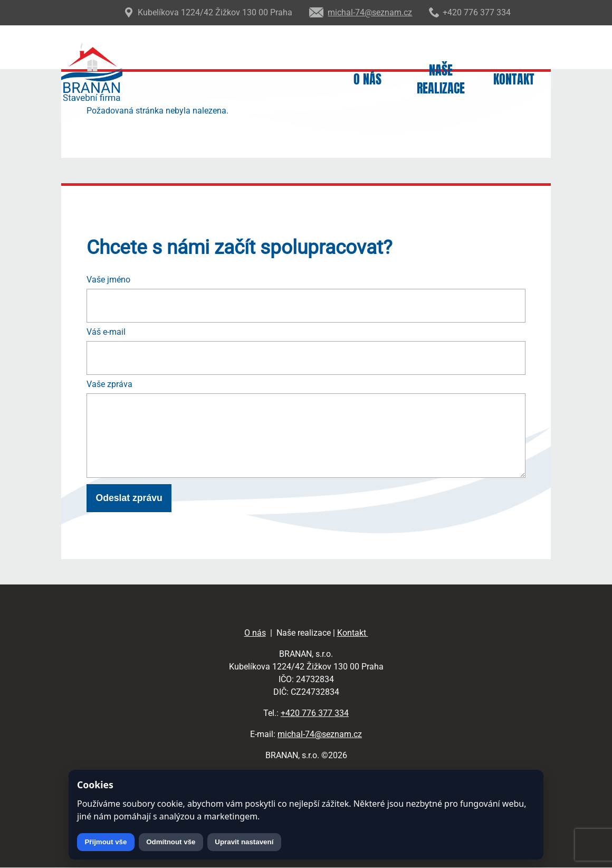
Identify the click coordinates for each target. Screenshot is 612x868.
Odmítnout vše (171, 842)
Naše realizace (441, 79)
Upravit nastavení (244, 842)
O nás (367, 79)
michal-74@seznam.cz (320, 734)
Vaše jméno (108, 280)
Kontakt (514, 79)
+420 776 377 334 (315, 713)
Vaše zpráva (109, 384)
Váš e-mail (106, 332)
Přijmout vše (106, 842)
